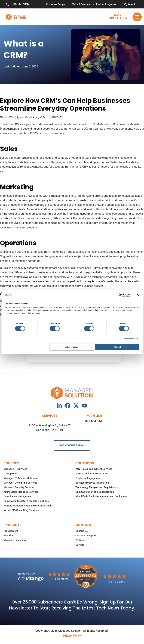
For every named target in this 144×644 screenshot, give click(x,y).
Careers (80, 545)
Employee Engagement (88, 478)
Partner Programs (106, 4)
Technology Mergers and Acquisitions (96, 487)
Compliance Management (18, 496)
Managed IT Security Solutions (21, 478)
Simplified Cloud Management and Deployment (102, 496)
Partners (80, 540)
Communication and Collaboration (95, 492)
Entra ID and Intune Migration (92, 474)
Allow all (117, 347)
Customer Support (56, 4)
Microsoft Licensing (15, 540)
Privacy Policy (72, 636)
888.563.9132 (21, 4)
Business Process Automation (92, 483)
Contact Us (82, 531)
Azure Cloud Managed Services (21, 492)
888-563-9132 (94, 421)
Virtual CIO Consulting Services (21, 510)
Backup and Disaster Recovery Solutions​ (26, 501)
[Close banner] (138, 295)
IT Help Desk (11, 474)
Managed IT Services (15, 469)
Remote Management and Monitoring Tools (28, 506)
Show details (129, 339)
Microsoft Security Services (19, 487)
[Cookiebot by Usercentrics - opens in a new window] (115, 295)
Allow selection (72, 347)
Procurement (11, 531)
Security (8, 536)
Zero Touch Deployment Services (94, 469)
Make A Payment (81, 4)
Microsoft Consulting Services (20, 483)
